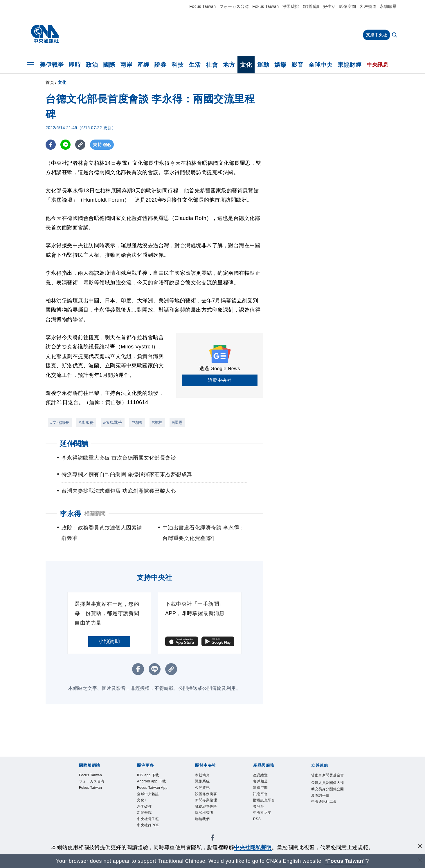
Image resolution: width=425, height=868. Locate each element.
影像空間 (347, 6)
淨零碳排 (291, 6)
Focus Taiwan (202, 6)
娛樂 (280, 65)
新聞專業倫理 (208, 804)
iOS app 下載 (150, 776)
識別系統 (204, 783)
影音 (297, 65)
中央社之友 (264, 818)
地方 (229, 65)
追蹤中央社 (220, 380)
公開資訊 (204, 790)
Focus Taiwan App (151, 793)
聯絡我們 (204, 825)
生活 (195, 65)
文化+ (143, 811)
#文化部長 (60, 422)
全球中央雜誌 (150, 804)
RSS (258, 825)
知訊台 (260, 811)
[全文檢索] (395, 35)
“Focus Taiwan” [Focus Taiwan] (345, 861)
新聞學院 (145, 825)
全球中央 (320, 65)
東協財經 (350, 65)
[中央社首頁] (45, 34)
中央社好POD (150, 839)
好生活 (329, 6)
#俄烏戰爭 (113, 422)
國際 (109, 65)
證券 (160, 65)
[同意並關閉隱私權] (420, 847)
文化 (246, 65)
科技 (178, 65)
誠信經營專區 (208, 811)
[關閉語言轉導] (420, 860)
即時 (75, 65)
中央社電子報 (150, 832)
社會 (212, 65)
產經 (143, 65)
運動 (263, 65)
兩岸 (126, 65)
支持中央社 (377, 35)
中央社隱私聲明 (253, 847)
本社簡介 (204, 776)
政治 (92, 65)
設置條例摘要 (208, 797)
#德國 (137, 422)
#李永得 (86, 422)
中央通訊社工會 (326, 812)
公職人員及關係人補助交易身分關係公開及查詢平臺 (328, 798)
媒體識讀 (311, 6)
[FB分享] (51, 145)
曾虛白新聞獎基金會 (328, 779)
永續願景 (388, 6)
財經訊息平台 (266, 804)
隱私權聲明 (206, 818)
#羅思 (177, 422)
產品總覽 (262, 776)
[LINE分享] (65, 145)
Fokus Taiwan (265, 6)
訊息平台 (262, 797)
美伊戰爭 (52, 65)
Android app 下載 (154, 783)
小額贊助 (109, 641)
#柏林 (157, 422)
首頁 (50, 82)
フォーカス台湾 (234, 6)
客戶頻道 (368, 6)
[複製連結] (80, 145)
